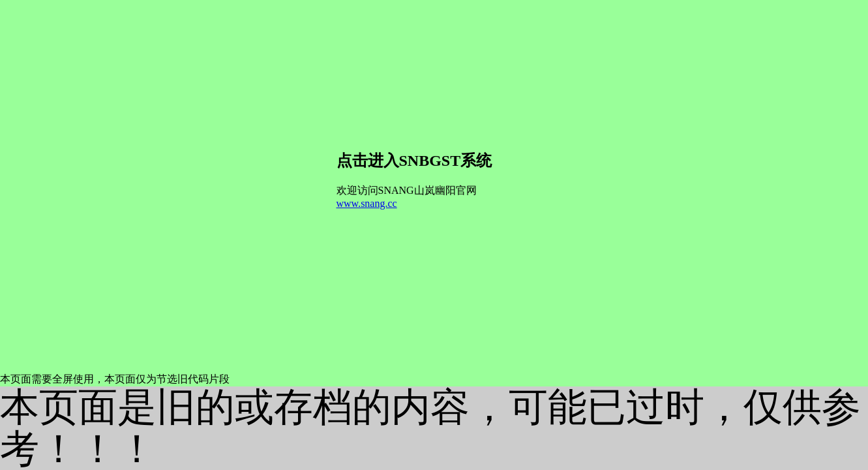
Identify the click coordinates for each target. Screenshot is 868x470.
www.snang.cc (367, 203)
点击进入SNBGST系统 (414, 161)
